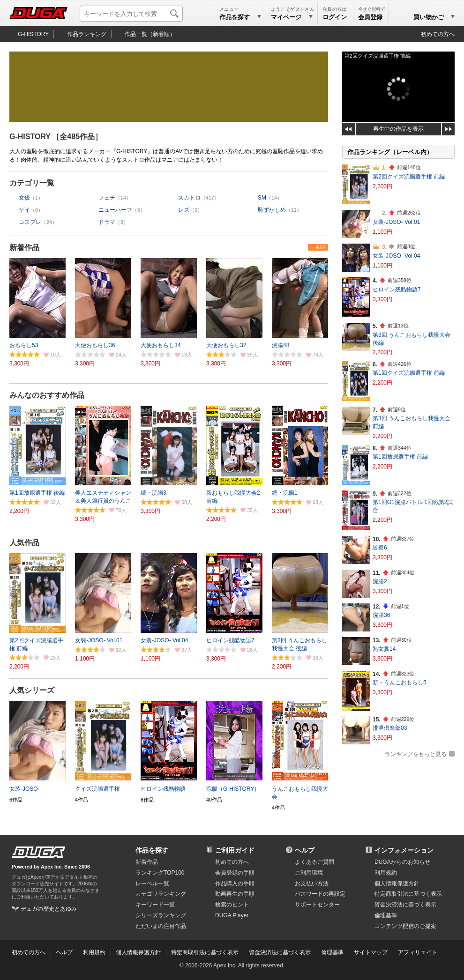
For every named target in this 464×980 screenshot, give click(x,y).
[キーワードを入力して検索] (131, 14)
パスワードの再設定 (320, 894)
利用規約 (386, 873)
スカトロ (189, 198)
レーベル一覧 (152, 883)
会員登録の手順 (235, 873)
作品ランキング (87, 34)
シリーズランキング (161, 915)
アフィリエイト (418, 952)
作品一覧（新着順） (150, 34)
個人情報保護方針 (397, 883)
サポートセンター (317, 905)
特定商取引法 (408, 894)
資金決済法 (405, 905)
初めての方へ (438, 34)
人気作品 (24, 543)
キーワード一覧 (155, 905)
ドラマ (107, 222)
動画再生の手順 (235, 894)
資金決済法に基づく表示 (280, 952)
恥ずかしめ (272, 210)
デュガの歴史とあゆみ (49, 909)
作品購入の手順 (235, 883)
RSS (321, 248)
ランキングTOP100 (160, 873)
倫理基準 (386, 915)
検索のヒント (232, 905)
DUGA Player (232, 915)
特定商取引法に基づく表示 (205, 952)
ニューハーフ (115, 210)
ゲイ (24, 210)
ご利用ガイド (235, 850)
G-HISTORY (33, 34)
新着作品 (24, 248)
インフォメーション (404, 850)
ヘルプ (305, 850)
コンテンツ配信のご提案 (405, 926)
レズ (184, 210)
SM (262, 198)
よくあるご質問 (314, 862)
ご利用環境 (309, 873)
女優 (24, 198)
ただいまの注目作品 (161, 926)
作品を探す (152, 850)
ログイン (335, 17)
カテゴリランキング (161, 894)
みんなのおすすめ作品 (47, 395)
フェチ (107, 198)
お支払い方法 (312, 883)
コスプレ (30, 222)
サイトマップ (371, 952)
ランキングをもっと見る (416, 754)
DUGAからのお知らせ (402, 862)
